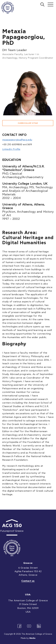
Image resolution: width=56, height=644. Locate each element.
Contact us (28, 581)
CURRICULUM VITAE (28, 123)
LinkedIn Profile (11, 149)
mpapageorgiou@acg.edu (17, 140)
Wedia (32, 638)
